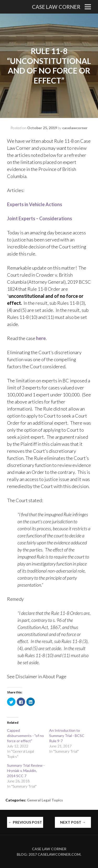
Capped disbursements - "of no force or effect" (25, 736)
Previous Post (25, 822)
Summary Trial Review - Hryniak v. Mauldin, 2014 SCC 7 (26, 771)
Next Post (73, 822)
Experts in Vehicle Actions (35, 204)
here (41, 338)
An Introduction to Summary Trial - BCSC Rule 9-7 (67, 736)
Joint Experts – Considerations (40, 218)
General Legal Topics (45, 800)
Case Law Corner (56, 7)
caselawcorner (75, 128)
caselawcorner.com (59, 854)
